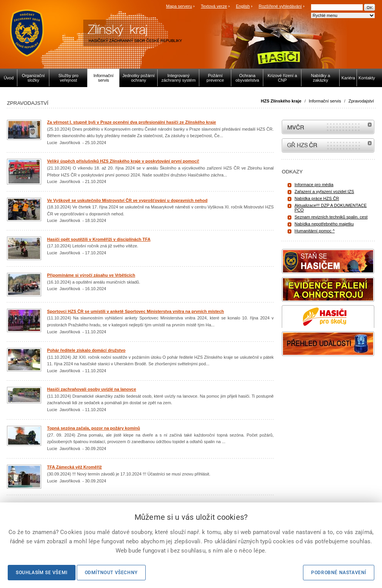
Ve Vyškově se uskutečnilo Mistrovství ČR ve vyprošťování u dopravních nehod (127, 200)
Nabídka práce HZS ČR (317, 198)
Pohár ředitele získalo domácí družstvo (86, 350)
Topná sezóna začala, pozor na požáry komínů (93, 428)
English (243, 6)
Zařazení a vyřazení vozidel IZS (324, 192)
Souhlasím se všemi (42, 573)
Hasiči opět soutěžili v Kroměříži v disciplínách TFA (99, 239)
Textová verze (214, 6)
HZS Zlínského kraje (281, 101)
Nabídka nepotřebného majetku (324, 224)
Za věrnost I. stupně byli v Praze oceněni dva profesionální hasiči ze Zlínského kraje (131, 122)
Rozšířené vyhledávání (280, 6)
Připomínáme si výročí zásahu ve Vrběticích (91, 275)
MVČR (328, 127)
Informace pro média (314, 185)
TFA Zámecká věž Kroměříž (74, 467)
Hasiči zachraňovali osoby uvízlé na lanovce (92, 389)
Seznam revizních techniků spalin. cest (331, 217)
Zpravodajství (361, 101)
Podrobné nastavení (339, 573)
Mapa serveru (179, 6)
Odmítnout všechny (111, 573)
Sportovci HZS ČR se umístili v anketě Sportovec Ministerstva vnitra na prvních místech (135, 311)
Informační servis (325, 101)
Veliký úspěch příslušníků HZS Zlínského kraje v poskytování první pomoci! (123, 161)
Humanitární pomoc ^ (315, 231)
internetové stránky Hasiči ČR (328, 145)
